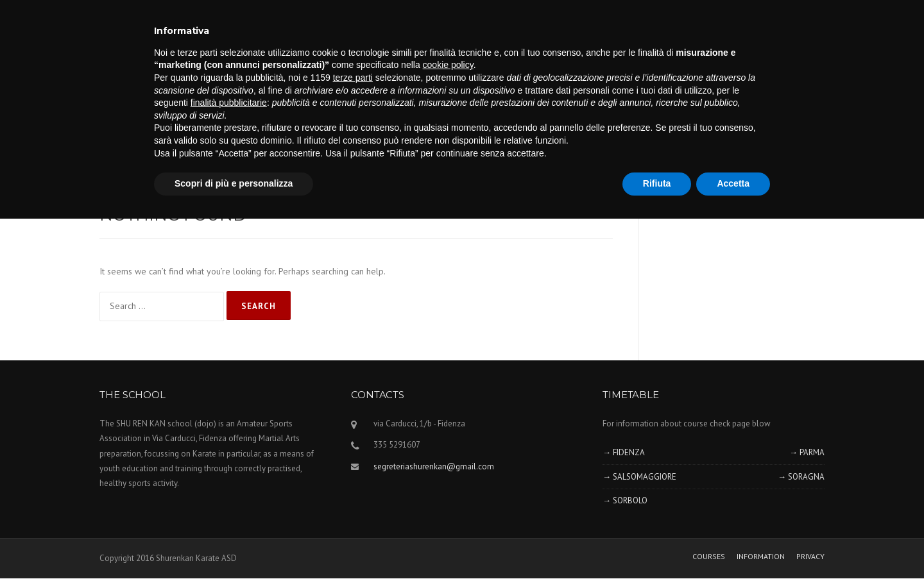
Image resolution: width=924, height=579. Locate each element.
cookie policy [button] (448, 65)
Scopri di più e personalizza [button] (234, 183)
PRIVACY (810, 557)
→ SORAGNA (801, 477)
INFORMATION (761, 557)
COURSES (709, 557)
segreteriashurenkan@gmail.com (434, 466)
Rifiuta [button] (657, 183)
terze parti (353, 78)
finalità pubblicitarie (229, 103)
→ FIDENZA (624, 452)
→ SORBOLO (625, 500)
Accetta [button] (733, 183)
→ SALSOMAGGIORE (639, 477)
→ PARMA (807, 452)
